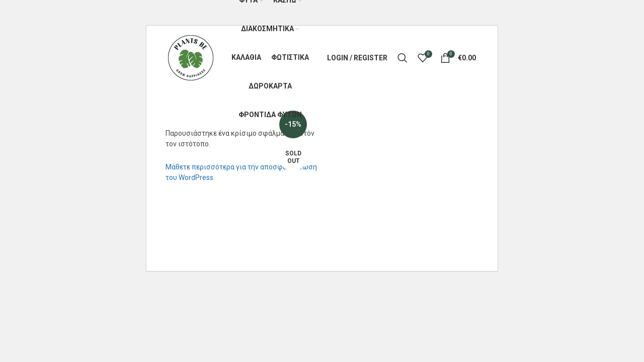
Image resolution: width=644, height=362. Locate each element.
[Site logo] (191, 57)
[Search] (403, 58)
